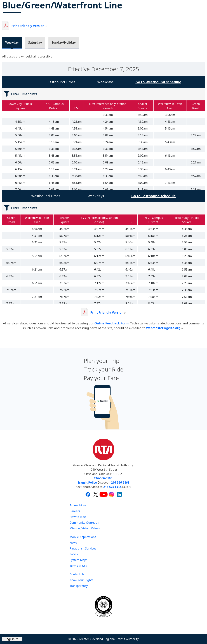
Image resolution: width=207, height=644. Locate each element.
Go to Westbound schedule (158, 82)
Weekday (12, 42)
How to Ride (78, 517)
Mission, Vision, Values (85, 528)
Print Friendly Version (108, 312)
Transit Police (87, 483)
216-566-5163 (120, 483)
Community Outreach (84, 523)
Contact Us (77, 574)
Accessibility (78, 505)
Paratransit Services (83, 548)
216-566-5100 (103, 478)
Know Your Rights (81, 580)
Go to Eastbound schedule (154, 196)
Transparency (79, 586)
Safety (74, 554)
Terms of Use (78, 566)
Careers (75, 511)
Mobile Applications (83, 537)
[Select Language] (12, 639)
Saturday (35, 42)
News (73, 543)
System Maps (79, 560)
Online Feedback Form (111, 323)
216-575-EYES (112, 487)
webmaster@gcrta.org (165, 328)
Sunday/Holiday (64, 42)
